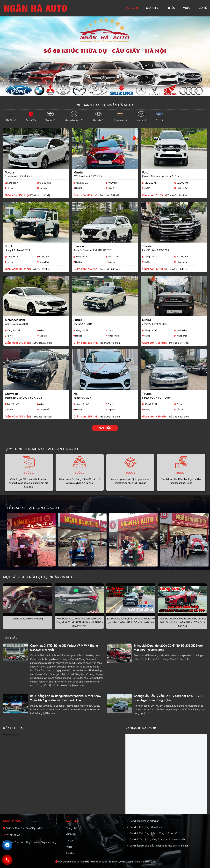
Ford (145, 172)
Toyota (10, 172)
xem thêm (105, 428)
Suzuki (9, 246)
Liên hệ (70, 853)
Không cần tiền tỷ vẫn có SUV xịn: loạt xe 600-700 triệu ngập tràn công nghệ (169, 698)
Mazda (78, 172)
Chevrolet (11, 394)
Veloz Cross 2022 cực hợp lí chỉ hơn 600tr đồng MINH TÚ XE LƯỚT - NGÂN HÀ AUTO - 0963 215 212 (79, 622)
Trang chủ (72, 828)
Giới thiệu (71, 834)
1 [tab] (105, 95)
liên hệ (203, 8)
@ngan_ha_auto (12, 734)
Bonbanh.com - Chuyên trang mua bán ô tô (132, 862)
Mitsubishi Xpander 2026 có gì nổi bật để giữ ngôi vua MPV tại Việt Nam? (168, 648)
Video (69, 847)
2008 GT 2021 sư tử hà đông (28, 619)
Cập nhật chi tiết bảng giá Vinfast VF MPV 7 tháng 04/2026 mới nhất (64, 648)
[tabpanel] (105, 56)
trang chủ (131, 8)
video (187, 8)
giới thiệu (152, 8)
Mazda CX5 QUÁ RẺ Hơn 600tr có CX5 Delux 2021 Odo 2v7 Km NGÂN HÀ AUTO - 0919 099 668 (182, 622)
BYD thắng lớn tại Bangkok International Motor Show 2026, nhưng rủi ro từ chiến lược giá (66, 698)
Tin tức (171, 8)
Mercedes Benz (15, 320)
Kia (76, 394)
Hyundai (79, 246)
